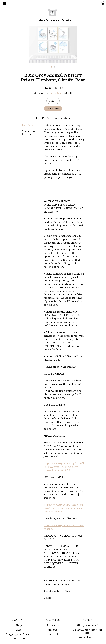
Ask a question (61, 118)
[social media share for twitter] (43, 118)
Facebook (53, 634)
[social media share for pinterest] (49, 118)
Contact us (19, 638)
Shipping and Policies (19, 634)
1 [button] (52, 67)
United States (56, 93)
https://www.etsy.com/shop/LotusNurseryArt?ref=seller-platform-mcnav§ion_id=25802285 (64, 467)
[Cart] (103, 4)
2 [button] (54, 67)
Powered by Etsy (87, 637)
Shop (19, 625)
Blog (19, 630)
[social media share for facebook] (38, 118)
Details (27, 125)
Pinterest (53, 630)
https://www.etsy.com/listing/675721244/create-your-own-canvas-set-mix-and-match (64, 508)
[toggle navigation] (5, 3)
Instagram (53, 625)
